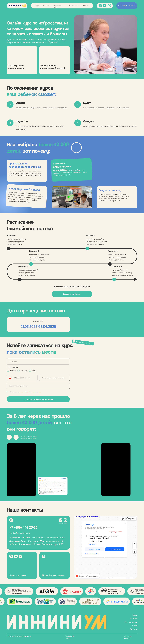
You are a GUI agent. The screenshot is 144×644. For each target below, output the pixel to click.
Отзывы (86, 6)
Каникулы (47, 6)
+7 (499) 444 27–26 (23, 527)
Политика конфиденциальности (19, 636)
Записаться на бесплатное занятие (38, 399)
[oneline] (55, 378)
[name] (38, 361)
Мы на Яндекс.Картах (53, 575)
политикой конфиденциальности (30, 392)
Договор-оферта (128, 637)
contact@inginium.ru (20, 533)
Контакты (134, 629)
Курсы (38, 6)
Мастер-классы (75, 6)
